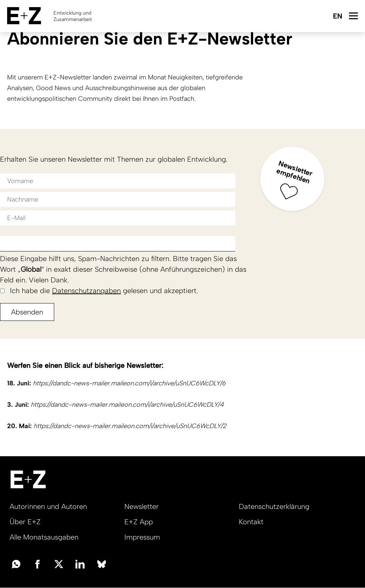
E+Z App (139, 522)
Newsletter (142, 506)
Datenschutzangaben (86, 291)
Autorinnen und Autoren (48, 506)
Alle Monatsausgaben (44, 537)
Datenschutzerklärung (274, 506)
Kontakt (251, 522)
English (337, 17)
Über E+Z (25, 522)
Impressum (142, 537)
